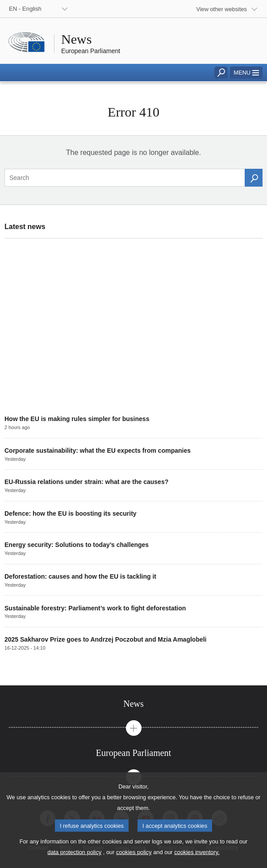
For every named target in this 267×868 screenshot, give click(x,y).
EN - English (25, 9)
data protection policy (74, 862)
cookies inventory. (197, 862)
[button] (246, 73)
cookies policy (134, 862)
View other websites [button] (221, 9)
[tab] (133, 704)
